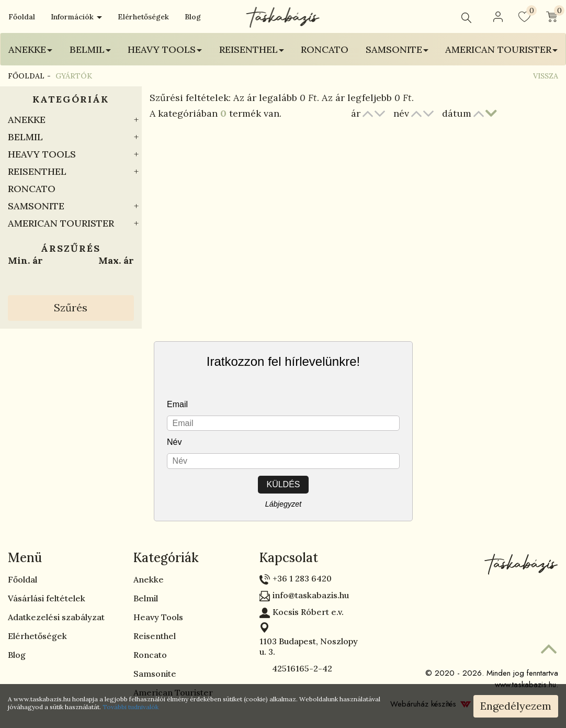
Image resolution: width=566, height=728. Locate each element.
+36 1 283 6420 (302, 578)
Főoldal (22, 17)
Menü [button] (25, 558)
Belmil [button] (90, 49)
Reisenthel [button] (252, 49)
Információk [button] (76, 17)
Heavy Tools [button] (165, 49)
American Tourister (61, 223)
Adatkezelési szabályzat (56, 617)
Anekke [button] (30, 49)
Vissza (546, 76)
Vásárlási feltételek (47, 598)
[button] (498, 17)
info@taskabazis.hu (311, 595)
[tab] (63, 558)
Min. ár (25, 260)
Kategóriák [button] (166, 558)
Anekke (27, 120)
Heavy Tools (42, 154)
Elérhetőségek (143, 17)
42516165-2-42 (296, 668)
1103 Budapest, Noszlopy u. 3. (309, 646)
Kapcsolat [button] (289, 558)
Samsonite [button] (397, 49)
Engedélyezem (516, 706)
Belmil (25, 137)
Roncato (325, 49)
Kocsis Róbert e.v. (308, 612)
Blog (193, 17)
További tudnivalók (131, 707)
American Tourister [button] (501, 49)
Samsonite (36, 206)
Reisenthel (37, 171)
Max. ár (116, 260)
